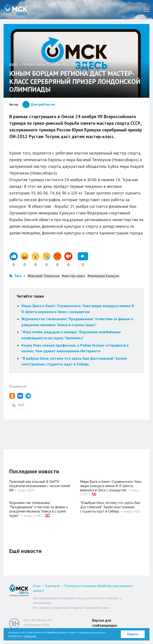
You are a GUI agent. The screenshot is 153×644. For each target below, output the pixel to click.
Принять (133, 634)
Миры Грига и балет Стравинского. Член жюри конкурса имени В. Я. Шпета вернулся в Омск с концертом (111, 486)
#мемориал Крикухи (103, 276)
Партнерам (52, 586)
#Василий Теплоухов (44, 276)
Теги (18, 276)
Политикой (30, 636)
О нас (37, 586)
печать (86, 64)
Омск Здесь (15, 10)
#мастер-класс (74, 276)
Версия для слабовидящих (105, 623)
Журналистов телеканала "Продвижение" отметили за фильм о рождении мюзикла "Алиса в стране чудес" (39, 509)
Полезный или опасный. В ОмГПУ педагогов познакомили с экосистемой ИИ (40, 486)
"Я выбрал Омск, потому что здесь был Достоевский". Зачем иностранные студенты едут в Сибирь (110, 507)
